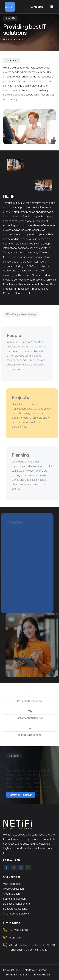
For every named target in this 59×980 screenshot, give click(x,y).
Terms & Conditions (17, 975)
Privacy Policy (42, 975)
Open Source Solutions (16, 914)
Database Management (17, 904)
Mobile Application (13, 889)
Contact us (37, 7)
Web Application (12, 884)
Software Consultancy (16, 909)
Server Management (15, 899)
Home (6, 39)
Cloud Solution (11, 894)
